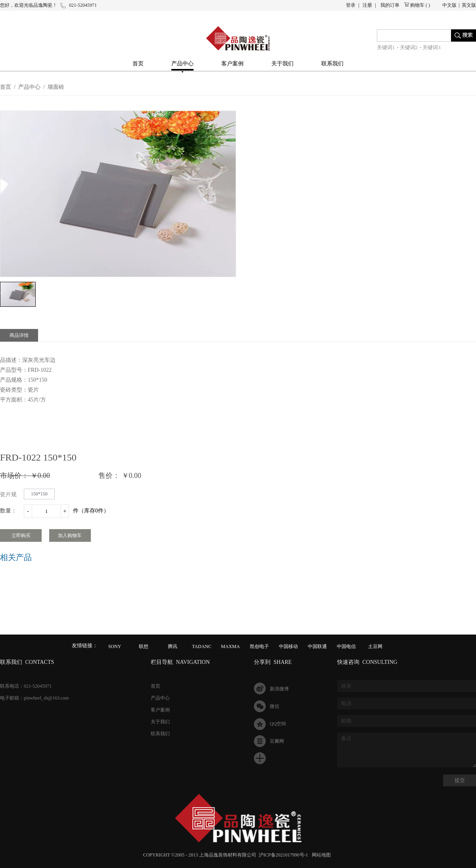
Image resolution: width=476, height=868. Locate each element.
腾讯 (173, 646)
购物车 (417, 5)
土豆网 (375, 646)
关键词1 (386, 47)
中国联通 (317, 646)
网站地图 (320, 855)
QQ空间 (278, 724)
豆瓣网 (277, 741)
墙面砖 (56, 87)
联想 (144, 646)
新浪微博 (279, 689)
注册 (367, 5)
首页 (138, 64)
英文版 (469, 5)
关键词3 (432, 47)
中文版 (449, 5)
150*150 (39, 494)
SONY (115, 646)
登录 (351, 5)
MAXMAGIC (234, 646)
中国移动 (288, 646)
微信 (274, 706)
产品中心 (29, 87)
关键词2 (409, 47)
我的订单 (390, 5)
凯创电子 (259, 646)
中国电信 (346, 646)
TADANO (202, 646)
